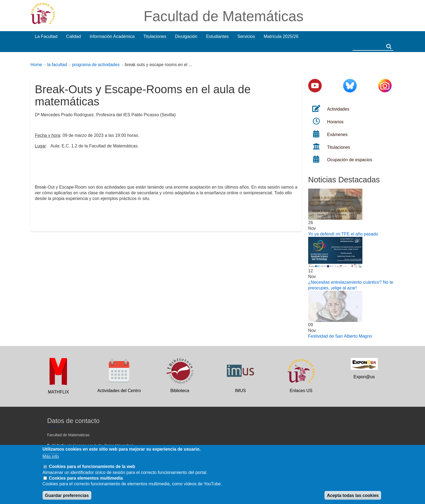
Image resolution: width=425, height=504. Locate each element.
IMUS (240, 391)
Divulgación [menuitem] (186, 36)
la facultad (57, 65)
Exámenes (337, 135)
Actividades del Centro (119, 391)
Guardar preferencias (67, 495)
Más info (51, 456)
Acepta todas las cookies (353, 495)
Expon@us (364, 377)
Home (36, 65)
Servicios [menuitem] (246, 36)
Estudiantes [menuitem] (217, 36)
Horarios (335, 122)
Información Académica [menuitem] (112, 36)
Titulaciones (339, 147)
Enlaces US (301, 391)
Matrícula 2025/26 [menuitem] (281, 36)
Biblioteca (180, 391)
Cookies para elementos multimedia (86, 478)
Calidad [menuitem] (73, 36)
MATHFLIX (58, 392)
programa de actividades (96, 65)
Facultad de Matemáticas (224, 16)
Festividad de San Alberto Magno (340, 336)
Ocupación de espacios (350, 160)
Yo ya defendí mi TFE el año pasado (343, 234)
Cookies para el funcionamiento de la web (92, 466)
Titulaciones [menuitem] (155, 36)
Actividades (338, 109)
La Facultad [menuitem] (46, 36)
